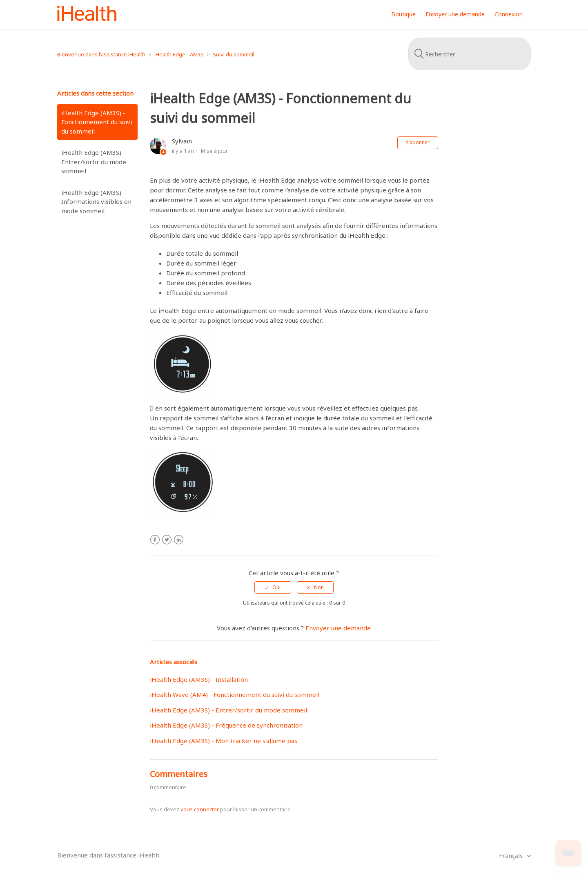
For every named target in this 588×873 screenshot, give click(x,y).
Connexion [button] (509, 14)
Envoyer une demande (455, 14)
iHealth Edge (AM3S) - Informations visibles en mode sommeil (96, 202)
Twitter (167, 540)
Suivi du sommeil (234, 54)
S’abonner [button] (418, 142)
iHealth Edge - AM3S (179, 54)
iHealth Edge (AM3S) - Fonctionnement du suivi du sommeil (97, 122)
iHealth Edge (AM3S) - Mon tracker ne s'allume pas (224, 741)
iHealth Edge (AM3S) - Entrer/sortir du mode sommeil (94, 162)
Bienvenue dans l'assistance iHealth (101, 54)
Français (512, 855)
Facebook (155, 540)
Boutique (403, 14)
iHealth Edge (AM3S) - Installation (199, 679)
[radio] (273, 587)
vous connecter (200, 809)
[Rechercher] (470, 54)
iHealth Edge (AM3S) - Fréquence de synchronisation (226, 725)
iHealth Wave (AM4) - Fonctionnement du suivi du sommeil (235, 694)
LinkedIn (179, 540)
